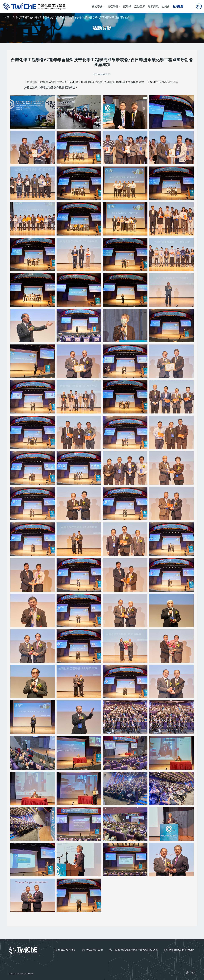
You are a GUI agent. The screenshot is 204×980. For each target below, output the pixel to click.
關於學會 (97, 6)
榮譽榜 (127, 6)
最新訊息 (153, 6)
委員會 (166, 6)
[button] (33, 112)
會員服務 (178, 6)
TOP (193, 973)
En (199, 6)
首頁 (7, 17)
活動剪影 (140, 6)
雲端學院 (113, 6)
